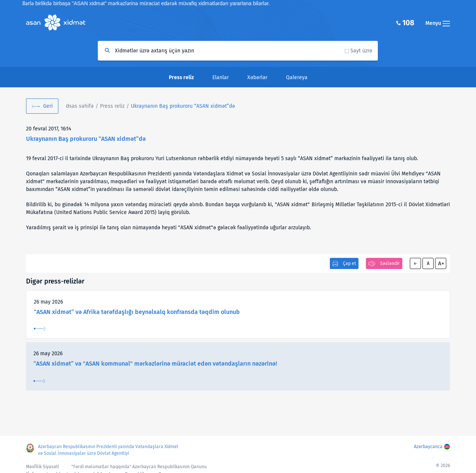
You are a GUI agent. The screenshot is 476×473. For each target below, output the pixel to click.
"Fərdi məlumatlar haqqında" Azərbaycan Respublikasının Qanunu (139, 467)
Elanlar (221, 77)
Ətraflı (40, 329)
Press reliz (112, 106)
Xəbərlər (257, 77)
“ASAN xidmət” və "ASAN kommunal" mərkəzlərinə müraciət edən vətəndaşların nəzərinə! (155, 364)
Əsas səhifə (80, 106)
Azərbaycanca (428, 447)
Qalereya (297, 77)
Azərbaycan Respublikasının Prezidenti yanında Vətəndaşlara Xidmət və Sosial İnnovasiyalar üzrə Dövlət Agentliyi (108, 450)
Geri (48, 106)
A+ (441, 263)
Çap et (349, 263)
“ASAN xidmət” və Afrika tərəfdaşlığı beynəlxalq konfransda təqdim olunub (137, 312)
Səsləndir (390, 263)
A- (416, 263)
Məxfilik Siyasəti (42, 467)
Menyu (438, 23)
